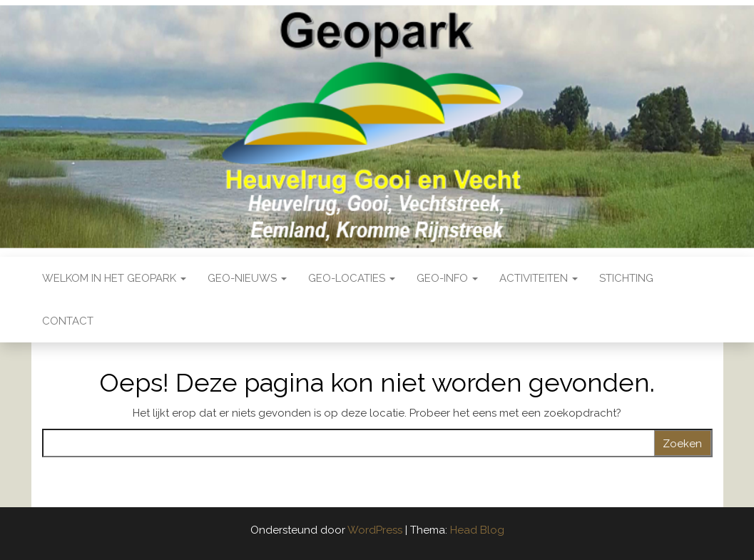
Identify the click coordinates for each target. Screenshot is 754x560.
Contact (68, 321)
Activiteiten (539, 278)
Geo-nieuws (247, 278)
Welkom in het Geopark (114, 278)
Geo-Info (447, 278)
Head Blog (477, 530)
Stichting (626, 278)
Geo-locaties (352, 278)
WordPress (375, 530)
